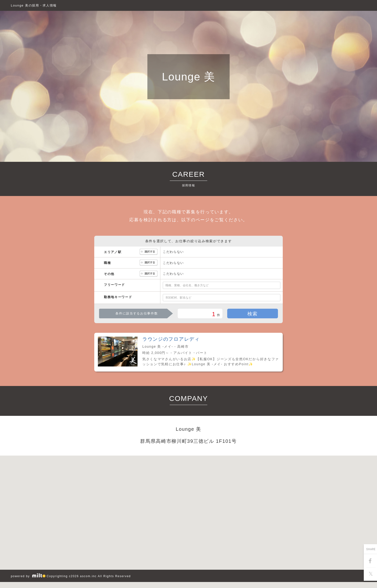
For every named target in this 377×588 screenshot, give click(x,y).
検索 (253, 314)
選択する (149, 252)
